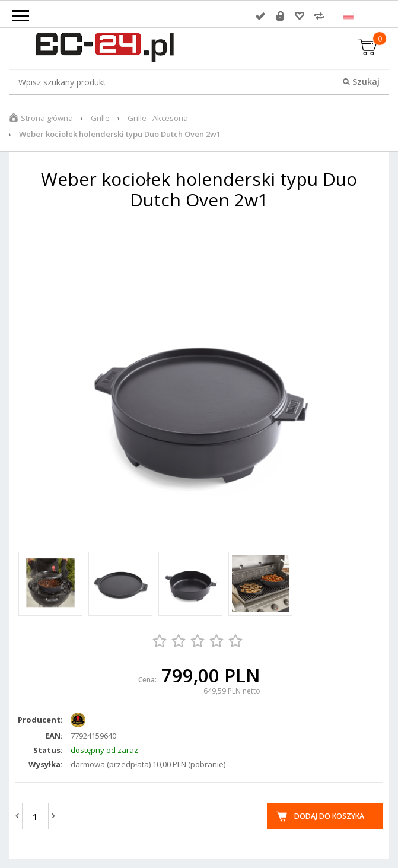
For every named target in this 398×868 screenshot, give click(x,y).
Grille (100, 118)
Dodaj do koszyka (329, 816)
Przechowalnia (300, 16)
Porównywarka (319, 16)
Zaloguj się (260, 16)
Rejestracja (280, 16)
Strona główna (47, 118)
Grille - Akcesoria (158, 118)
